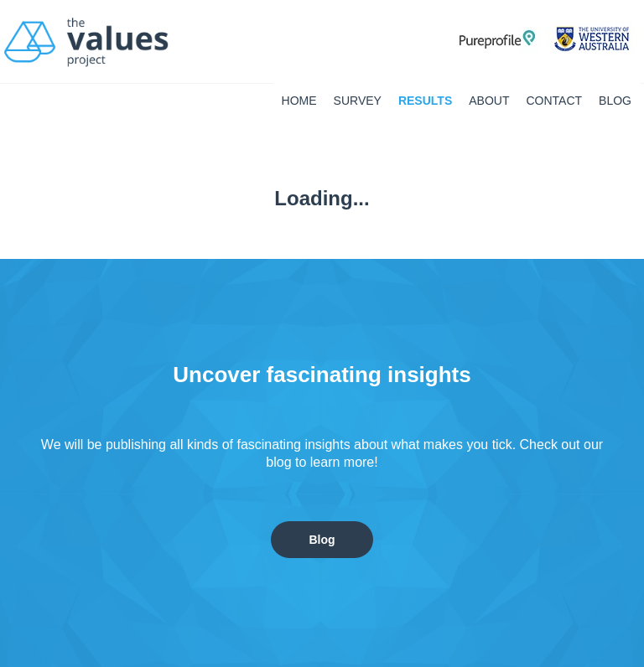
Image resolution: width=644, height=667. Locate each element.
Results (425, 101)
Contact (554, 101)
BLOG (615, 101)
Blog (322, 540)
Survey (358, 101)
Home (299, 101)
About (489, 101)
